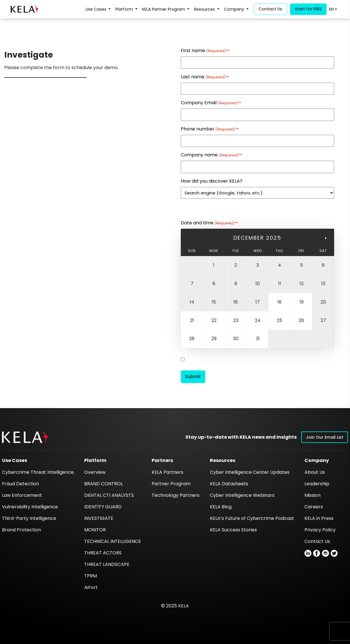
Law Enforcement (22, 495)
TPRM (91, 576)
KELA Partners (168, 472)
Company (235, 9)
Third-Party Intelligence (29, 518)
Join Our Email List (325, 437)
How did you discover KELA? (212, 181)
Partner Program (171, 484)
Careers (314, 507)
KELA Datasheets (229, 484)
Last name (205, 77)
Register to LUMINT (205, 359)
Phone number (210, 129)
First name (205, 51)
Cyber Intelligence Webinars (242, 495)
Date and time (209, 223)
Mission (313, 495)
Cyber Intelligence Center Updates (250, 472)
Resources (205, 9)
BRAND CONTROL (104, 484)
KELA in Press (319, 518)
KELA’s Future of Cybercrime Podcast (252, 518)
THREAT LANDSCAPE (107, 564)
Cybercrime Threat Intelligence (38, 472)
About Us (315, 472)
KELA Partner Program (164, 9)
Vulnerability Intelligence (30, 507)
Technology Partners (176, 495)
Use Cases (97, 9)
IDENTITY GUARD (103, 507)
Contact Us (317, 541)
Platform (125, 9)
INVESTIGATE (99, 518)
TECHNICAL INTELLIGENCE (113, 541)
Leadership (317, 484)
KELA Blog (221, 507)
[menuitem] (333, 9)
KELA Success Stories (233, 530)
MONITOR (95, 530)
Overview (95, 472)
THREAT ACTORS (103, 553)
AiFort (91, 587)
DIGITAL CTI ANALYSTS (109, 495)
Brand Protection (21, 530)
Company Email (211, 103)
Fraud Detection (20, 484)
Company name (211, 155)
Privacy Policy (320, 530)
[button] (25, 437)
